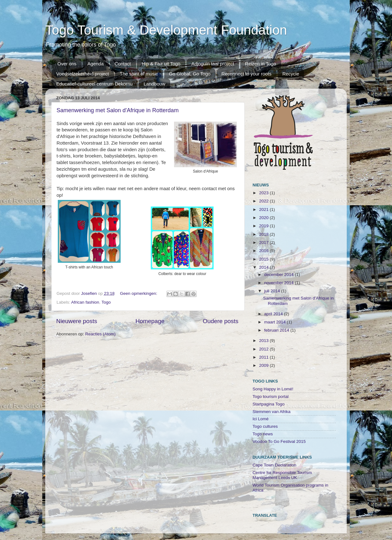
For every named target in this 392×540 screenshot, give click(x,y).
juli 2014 (273, 291)
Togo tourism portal (271, 397)
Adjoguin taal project (213, 64)
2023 (264, 193)
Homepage (150, 321)
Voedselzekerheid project (83, 74)
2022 (264, 201)
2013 (264, 341)
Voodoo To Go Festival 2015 (279, 441)
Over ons (67, 64)
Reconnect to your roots (246, 74)
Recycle (291, 74)
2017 (264, 242)
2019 (264, 226)
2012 (264, 349)
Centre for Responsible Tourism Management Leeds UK (282, 475)
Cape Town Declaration (274, 465)
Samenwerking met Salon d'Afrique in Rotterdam (118, 110)
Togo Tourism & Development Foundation (166, 30)
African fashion (85, 302)
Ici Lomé (261, 419)
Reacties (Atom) (100, 334)
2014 (264, 267)
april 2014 (274, 314)
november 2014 (280, 283)
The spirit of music (139, 74)
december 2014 (280, 275)
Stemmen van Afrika (272, 412)
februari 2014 (277, 330)
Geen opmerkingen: (139, 293)
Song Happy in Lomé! (273, 389)
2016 (264, 251)
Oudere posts (221, 321)
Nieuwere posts (77, 321)
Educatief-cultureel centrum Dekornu (94, 84)
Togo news (263, 434)
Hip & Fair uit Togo (161, 64)
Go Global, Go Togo (190, 74)
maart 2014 (275, 322)
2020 (264, 218)
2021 (264, 209)
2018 (264, 234)
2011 (264, 357)
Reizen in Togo (261, 64)
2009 (264, 365)
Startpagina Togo (269, 404)
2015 (264, 259)
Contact (123, 64)
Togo (106, 302)
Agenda (95, 64)
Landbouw (154, 84)
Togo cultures (265, 426)
